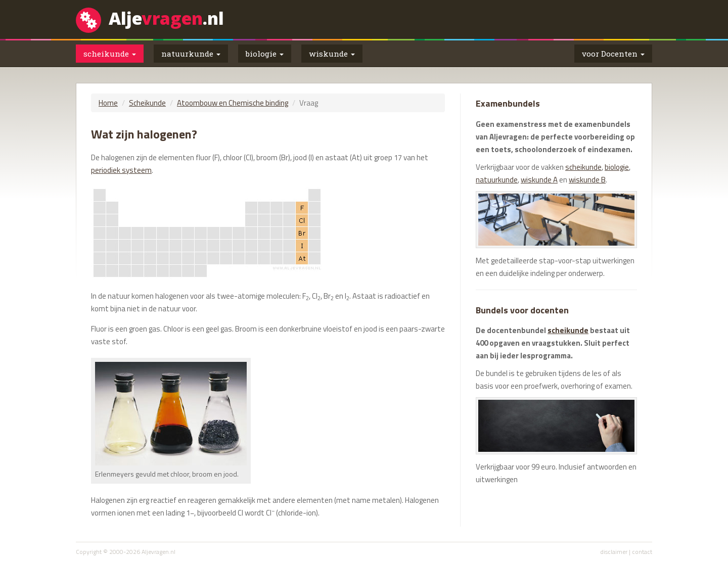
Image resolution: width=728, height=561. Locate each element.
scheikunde (583, 167)
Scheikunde (147, 103)
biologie (617, 167)
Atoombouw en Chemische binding (233, 103)
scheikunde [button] (110, 54)
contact (642, 552)
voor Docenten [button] (613, 54)
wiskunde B (587, 180)
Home (108, 103)
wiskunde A (539, 180)
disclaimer (614, 552)
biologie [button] (265, 54)
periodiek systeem (121, 170)
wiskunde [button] (332, 54)
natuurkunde (497, 180)
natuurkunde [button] (191, 54)
